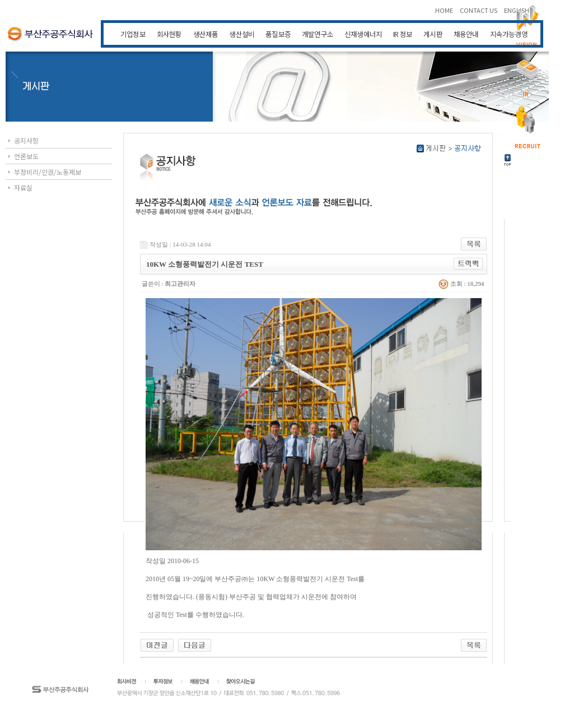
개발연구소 (318, 34)
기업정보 (133, 34)
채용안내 (466, 34)
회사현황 (169, 34)
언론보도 (26, 156)
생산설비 (242, 34)
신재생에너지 (363, 34)
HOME (445, 10)
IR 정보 (403, 34)
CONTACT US (479, 10)
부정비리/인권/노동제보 (48, 172)
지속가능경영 (509, 34)
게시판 (433, 34)
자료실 (23, 187)
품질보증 (278, 34)
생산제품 (206, 34)
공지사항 (26, 140)
